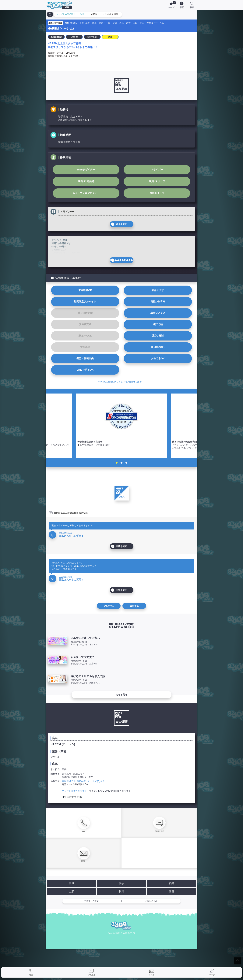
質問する (134, 606)
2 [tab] (121, 463)
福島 (172, 883)
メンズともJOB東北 (66, 14)
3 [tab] (126, 463)
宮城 (71, 883)
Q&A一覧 (109, 606)
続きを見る (121, 224)
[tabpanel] (121, 426)
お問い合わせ (152, 901)
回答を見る (121, 546)
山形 (71, 891)
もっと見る (121, 695)
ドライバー (157, 170)
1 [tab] (117, 463)
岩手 (82, 14)
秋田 (121, 891)
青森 (172, 891)
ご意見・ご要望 (91, 901)
